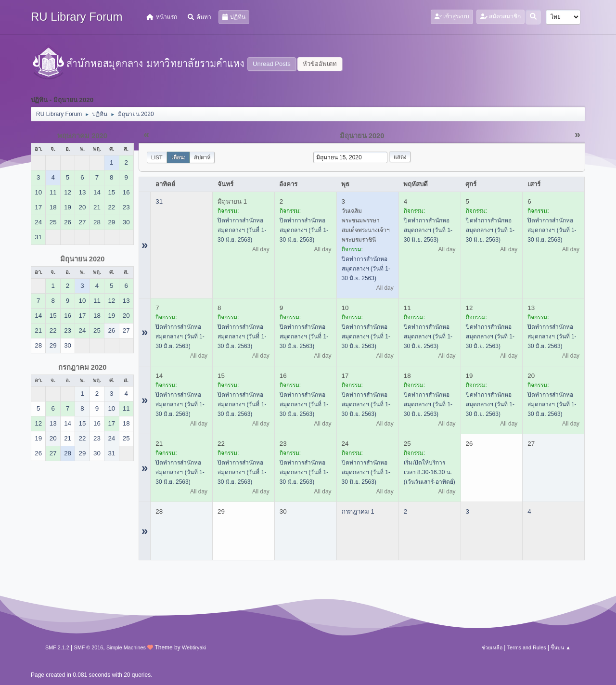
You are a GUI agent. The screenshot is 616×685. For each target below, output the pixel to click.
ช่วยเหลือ (492, 647)
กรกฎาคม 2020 (83, 367)
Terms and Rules (527, 647)
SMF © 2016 (89, 647)
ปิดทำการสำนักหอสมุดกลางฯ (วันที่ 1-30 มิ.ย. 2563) (242, 230)
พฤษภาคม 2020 (82, 136)
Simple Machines (126, 647)
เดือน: (179, 157)
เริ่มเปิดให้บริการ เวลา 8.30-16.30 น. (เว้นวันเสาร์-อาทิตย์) (430, 472)
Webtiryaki (194, 647)
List (157, 157)
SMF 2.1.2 (57, 647)
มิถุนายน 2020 (83, 259)
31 (159, 201)
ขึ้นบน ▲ (561, 647)
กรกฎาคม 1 (358, 511)
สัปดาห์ (202, 157)
